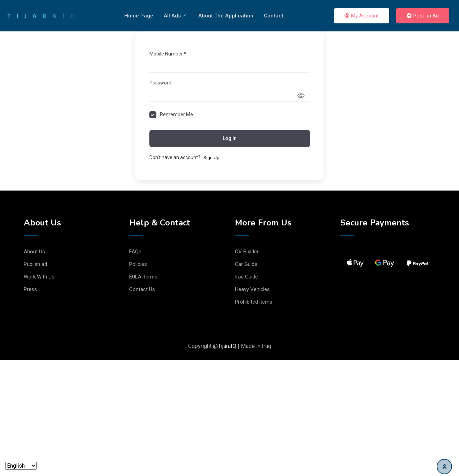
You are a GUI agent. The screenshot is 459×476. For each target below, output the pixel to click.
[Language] (21, 466)
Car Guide (246, 264)
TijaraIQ (227, 346)
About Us (34, 252)
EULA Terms (143, 277)
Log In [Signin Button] (230, 138)
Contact (274, 16)
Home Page (139, 16)
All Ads (175, 16)
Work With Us (39, 277)
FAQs (135, 252)
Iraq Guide (246, 277)
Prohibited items (254, 302)
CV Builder (247, 252)
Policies (138, 264)
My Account (362, 16)
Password (160, 83)
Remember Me (176, 114)
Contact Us (142, 289)
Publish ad (35, 264)
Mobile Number (168, 54)
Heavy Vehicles (252, 289)
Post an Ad (423, 16)
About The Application (226, 16)
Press (30, 289)
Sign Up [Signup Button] (212, 158)
